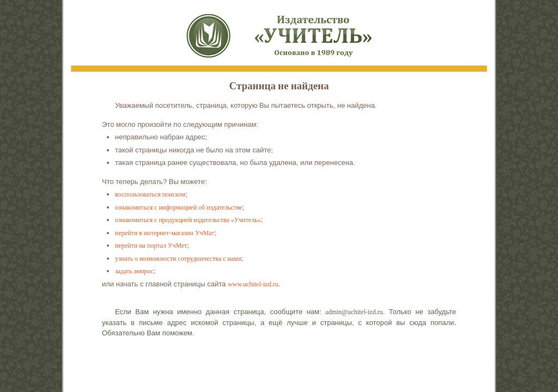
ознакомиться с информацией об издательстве (179, 207)
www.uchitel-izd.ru (253, 284)
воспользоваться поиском (150, 194)
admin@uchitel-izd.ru (354, 312)
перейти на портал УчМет (151, 246)
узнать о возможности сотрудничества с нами (178, 259)
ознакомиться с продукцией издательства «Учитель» (188, 220)
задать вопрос (134, 271)
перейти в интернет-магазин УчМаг (165, 233)
